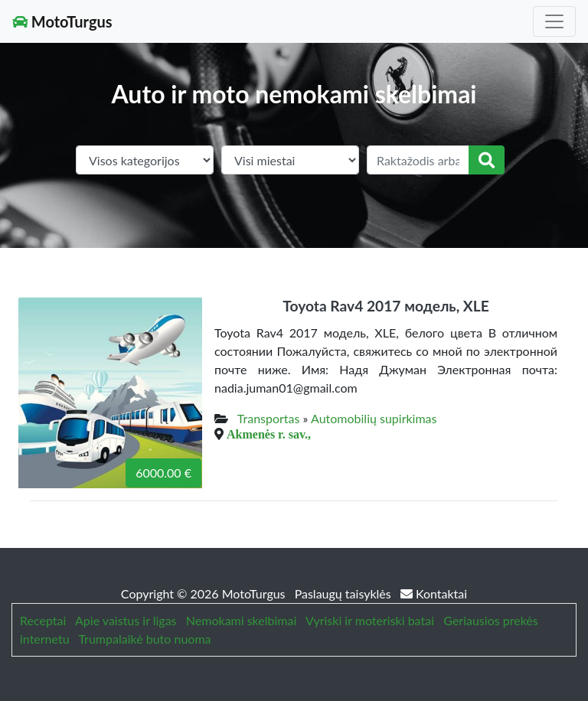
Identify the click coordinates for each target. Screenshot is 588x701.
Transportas (269, 418)
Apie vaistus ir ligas (126, 620)
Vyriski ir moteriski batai (370, 620)
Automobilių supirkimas (374, 418)
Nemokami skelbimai (241, 620)
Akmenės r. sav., (269, 434)
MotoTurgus (62, 21)
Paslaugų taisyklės (345, 593)
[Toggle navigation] (554, 21)
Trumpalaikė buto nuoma (144, 639)
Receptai (43, 620)
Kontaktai (434, 593)
